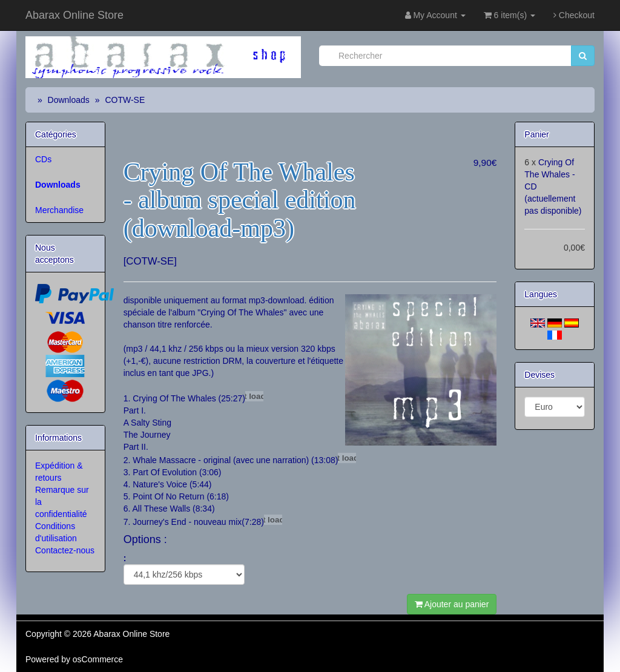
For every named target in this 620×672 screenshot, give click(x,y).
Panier (536, 134)
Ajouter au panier (452, 604)
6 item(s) (510, 15)
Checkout (574, 15)
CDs (43, 159)
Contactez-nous (65, 550)
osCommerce (98, 659)
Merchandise (59, 210)
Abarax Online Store (74, 15)
